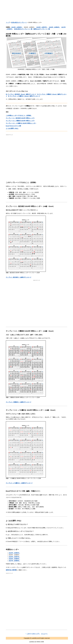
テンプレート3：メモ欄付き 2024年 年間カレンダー (21, 123)
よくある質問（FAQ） (12, 128)
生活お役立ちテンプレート (19, 22)
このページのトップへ (33, 634)
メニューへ (44, 634)
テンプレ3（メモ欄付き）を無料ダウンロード (19, 483)
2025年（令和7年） (42, 27)
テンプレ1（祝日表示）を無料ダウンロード (19, 277)
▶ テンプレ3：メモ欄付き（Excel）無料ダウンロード (24, 96)
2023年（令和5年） (17, 27)
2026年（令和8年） (55, 27)
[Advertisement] (37, 11)
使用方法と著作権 (11, 570)
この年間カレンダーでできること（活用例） (19, 116)
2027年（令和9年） (14, 561)
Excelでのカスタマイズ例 (13, 126)
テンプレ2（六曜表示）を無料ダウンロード (19, 402)
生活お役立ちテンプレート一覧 (23, 29)
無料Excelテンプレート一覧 (42, 29)
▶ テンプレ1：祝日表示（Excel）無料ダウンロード (21, 94)
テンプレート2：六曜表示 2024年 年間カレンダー (20, 121)
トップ (8, 22)
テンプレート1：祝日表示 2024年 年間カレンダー (20, 118)
